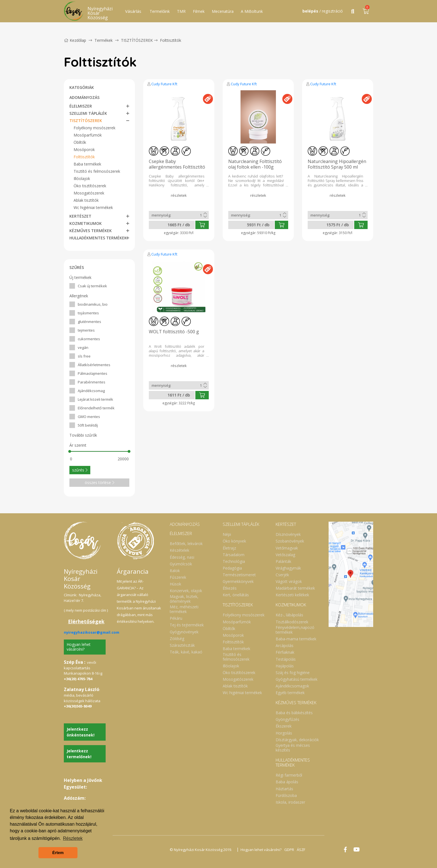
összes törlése (99, 482)
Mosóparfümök (88, 135)
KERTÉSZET (80, 216)
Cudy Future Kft (164, 84)
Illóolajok (82, 178)
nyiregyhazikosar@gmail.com (92, 632)
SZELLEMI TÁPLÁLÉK (88, 113)
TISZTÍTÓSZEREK (137, 40)
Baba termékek (87, 164)
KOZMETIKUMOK (86, 223)
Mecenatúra (223, 11)
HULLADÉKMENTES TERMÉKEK (98, 238)
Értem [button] (58, 853)
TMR (181, 11)
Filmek (199, 11)
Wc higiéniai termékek (93, 207)
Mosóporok (84, 149)
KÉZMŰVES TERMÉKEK (91, 231)
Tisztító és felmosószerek (97, 171)
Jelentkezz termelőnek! (79, 754)
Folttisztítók (171, 40)
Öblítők (80, 142)
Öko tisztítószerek (90, 186)
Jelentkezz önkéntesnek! (81, 732)
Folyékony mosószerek (94, 128)
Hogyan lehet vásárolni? (79, 647)
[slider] (70, 451)
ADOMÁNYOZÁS (84, 97)
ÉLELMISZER (81, 106)
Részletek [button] (73, 838)
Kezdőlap (75, 40)
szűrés (80, 470)
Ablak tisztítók (86, 200)
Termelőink (160, 11)
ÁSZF (301, 850)
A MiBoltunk (252, 11)
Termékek (104, 40)
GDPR (289, 850)
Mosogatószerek (89, 193)
